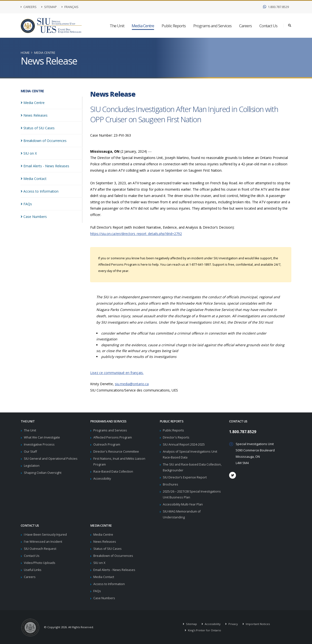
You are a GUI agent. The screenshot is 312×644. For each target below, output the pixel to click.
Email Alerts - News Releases (114, 570)
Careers (29, 7)
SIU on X (99, 563)
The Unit (117, 26)
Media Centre (143, 26)
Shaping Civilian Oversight (43, 473)
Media (33, 103)
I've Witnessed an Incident (43, 542)
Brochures (171, 484)
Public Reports (174, 26)
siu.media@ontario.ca (132, 384)
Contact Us (268, 26)
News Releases (105, 542)
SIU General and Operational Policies (51, 459)
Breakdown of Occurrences (113, 556)
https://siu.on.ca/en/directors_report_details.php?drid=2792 (136, 234)
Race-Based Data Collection (113, 471)
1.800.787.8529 (276, 7)
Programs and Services (212, 26)
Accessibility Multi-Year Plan (183, 504)
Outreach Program (107, 444)
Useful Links (33, 570)
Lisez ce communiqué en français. (117, 373)
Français (70, 7)
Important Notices (257, 624)
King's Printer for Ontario (204, 630)
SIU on (29, 153)
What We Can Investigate (42, 437)
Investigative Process (39, 444)
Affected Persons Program (113, 437)
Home (25, 53)
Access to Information (109, 584)
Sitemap (49, 7)
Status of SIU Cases (107, 549)
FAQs (97, 591)
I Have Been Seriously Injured (45, 535)
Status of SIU (38, 128)
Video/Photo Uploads (40, 563)
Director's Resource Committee (116, 452)
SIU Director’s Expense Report (185, 477)
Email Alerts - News (45, 166)
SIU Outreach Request (40, 549)
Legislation (32, 466)
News (34, 115)
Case (34, 217)
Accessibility (102, 479)
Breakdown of (44, 141)
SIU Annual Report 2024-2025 (184, 444)
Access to (40, 191)
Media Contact (104, 577)
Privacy (233, 624)
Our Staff (30, 452)
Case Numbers (104, 598)
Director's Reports (176, 437)
